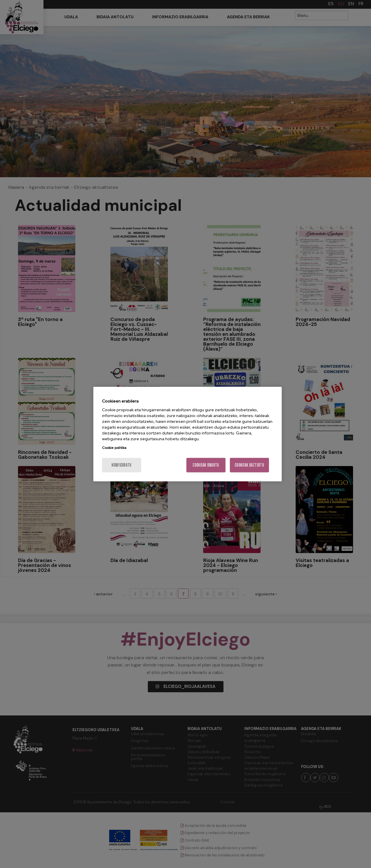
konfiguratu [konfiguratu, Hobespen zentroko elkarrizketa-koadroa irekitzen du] (121, 465)
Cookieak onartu (206, 465)
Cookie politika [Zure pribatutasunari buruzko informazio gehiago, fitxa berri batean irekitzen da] (114, 448)
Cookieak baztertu (249, 465)
